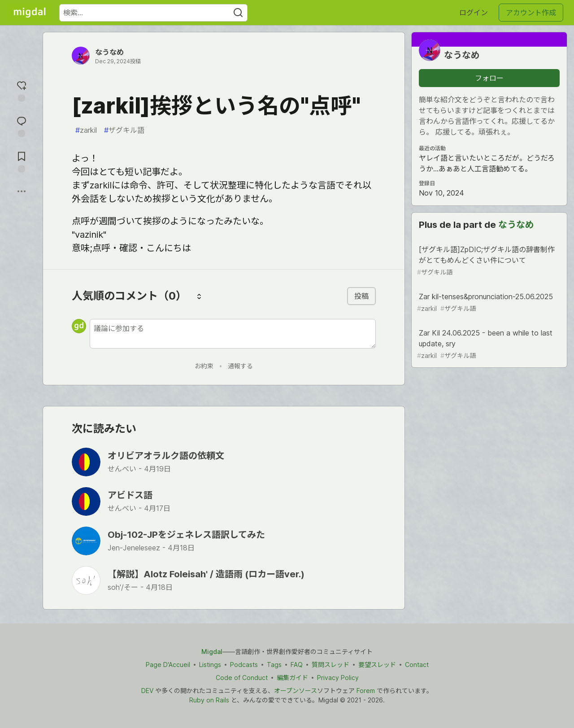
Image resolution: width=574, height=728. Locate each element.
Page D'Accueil (168, 665)
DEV (147, 691)
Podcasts (244, 665)
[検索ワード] (153, 13)
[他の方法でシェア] (22, 191)
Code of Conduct (242, 678)
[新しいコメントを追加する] (233, 334)
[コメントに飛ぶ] (22, 125)
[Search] (238, 13)
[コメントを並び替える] (199, 296)
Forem (366, 691)
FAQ (297, 665)
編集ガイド (292, 678)
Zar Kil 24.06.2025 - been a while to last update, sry (488, 344)
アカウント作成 (531, 13)
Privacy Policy (338, 678)
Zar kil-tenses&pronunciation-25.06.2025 (488, 303)
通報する (240, 366)
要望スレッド (377, 665)
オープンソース (296, 691)
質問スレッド (330, 665)
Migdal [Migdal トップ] (212, 652)
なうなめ (109, 52)
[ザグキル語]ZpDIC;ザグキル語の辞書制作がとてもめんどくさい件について (488, 261)
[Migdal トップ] (30, 13)
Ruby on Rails (209, 700)
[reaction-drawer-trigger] (22, 90)
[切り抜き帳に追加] (22, 161)
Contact (417, 665)
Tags (274, 665)
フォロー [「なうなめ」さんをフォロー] (489, 78)
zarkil (86, 130)
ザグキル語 (124, 130)
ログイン (474, 13)
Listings (210, 665)
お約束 (204, 366)
